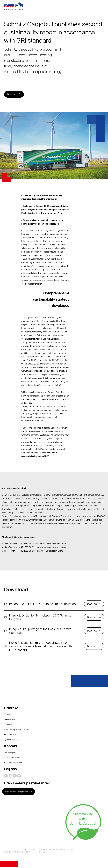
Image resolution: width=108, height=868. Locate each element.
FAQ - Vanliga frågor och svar (17, 730)
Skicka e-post (10, 753)
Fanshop (8, 725)
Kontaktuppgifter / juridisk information (56, 850)
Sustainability (10, 735)
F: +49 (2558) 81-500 (14, 763)
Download (12, 94)
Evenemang (9, 720)
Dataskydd (29, 850)
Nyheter (8, 715)
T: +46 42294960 (12, 758)
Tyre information (11, 740)
